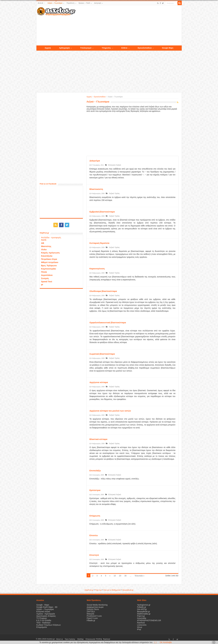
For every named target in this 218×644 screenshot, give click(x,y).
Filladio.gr (91, 620)
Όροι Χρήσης (68, 639)
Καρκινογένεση (97, 269)
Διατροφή (98, 3)
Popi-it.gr (98, 590)
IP (42, 284)
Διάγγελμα (95, 161)
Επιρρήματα (42, 627)
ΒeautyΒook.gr (128, 590)
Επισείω (94, 535)
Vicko (44, 249)
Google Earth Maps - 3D (47, 607)
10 (115, 576)
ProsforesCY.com (94, 616)
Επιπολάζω (95, 471)
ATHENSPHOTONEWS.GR (149, 620)
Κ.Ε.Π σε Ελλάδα (44, 620)
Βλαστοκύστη (96, 189)
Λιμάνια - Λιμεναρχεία (46, 614)
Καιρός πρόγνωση (50, 252)
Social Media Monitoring (97, 605)
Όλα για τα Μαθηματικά (112, 590)
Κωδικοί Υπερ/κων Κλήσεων (49, 625)
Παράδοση (71, 3)
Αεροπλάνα (47, 274)
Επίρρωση (95, 516)
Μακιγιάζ (91, 614)
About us (59, 639)
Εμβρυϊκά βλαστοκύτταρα (102, 212)
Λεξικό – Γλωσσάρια (55, 3)
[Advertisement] (128, 26)
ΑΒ (43, 242)
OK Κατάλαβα (166, 642)
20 (120, 576)
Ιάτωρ (140, 627)
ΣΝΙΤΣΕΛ (91, 612)
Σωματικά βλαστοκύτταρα (102, 354)
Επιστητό (94, 555)
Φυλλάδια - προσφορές (51, 237)
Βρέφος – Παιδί (84, 3)
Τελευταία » (139, 576)
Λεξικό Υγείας (113, 193)
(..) (155, 642)
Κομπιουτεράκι (49, 268)
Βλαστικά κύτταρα (98, 439)
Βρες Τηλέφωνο (49, 265)
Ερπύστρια (95, 490)
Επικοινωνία (85, 639)
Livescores (142, 625)
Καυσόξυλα (47, 255)
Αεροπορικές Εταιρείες (46, 616)
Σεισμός (45, 278)
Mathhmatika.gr (144, 614)
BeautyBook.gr (143, 612)
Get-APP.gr (142, 609)
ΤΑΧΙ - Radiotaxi (43, 623)
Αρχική (89, 97)
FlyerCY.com (92, 618)
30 (125, 576)
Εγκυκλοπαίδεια (100, 97)
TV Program (42, 618)
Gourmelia (142, 618)
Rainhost (141, 623)
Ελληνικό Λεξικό (114, 165)
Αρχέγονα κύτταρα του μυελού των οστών (110, 411)
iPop (139, 629)
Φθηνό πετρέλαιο (50, 262)
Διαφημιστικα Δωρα (95, 607)
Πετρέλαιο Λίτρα (49, 258)
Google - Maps (43, 605)
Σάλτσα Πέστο (93, 609)
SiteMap (76, 639)
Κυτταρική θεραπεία (99, 243)
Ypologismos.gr (144, 605)
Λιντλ (44, 239)
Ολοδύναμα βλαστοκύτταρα (103, 291)
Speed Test (47, 281)
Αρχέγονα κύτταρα (99, 382)
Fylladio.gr (142, 607)
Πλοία (44, 271)
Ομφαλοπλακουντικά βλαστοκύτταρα (108, 322)
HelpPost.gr (89, 590)
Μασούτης (46, 246)
